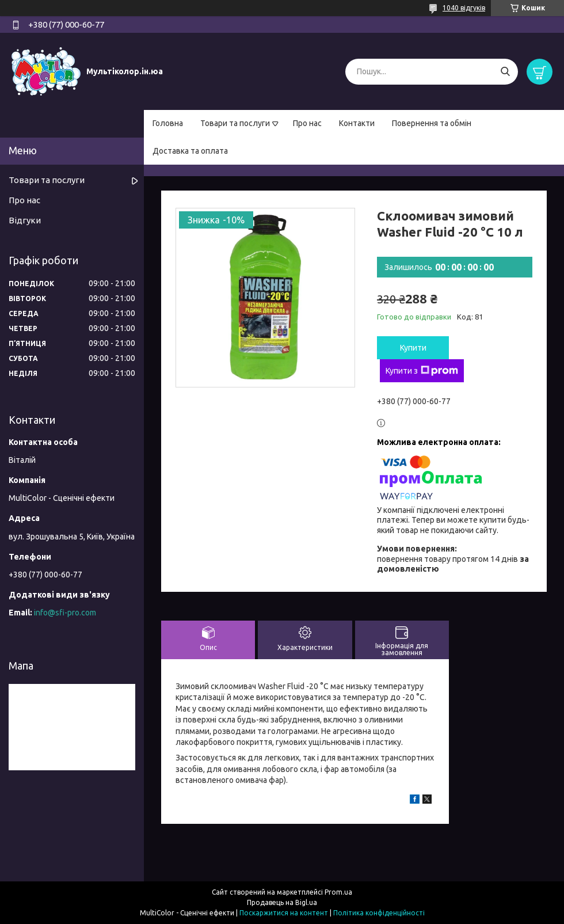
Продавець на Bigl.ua (282, 902)
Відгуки (25, 220)
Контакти (357, 123)
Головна (168, 123)
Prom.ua (338, 892)
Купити (413, 348)
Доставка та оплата (190, 151)
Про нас (307, 123)
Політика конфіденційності (379, 913)
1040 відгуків (464, 8)
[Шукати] (505, 72)
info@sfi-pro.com (65, 613)
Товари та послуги (235, 123)
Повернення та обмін (432, 123)
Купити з (422, 371)
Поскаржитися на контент (284, 913)
